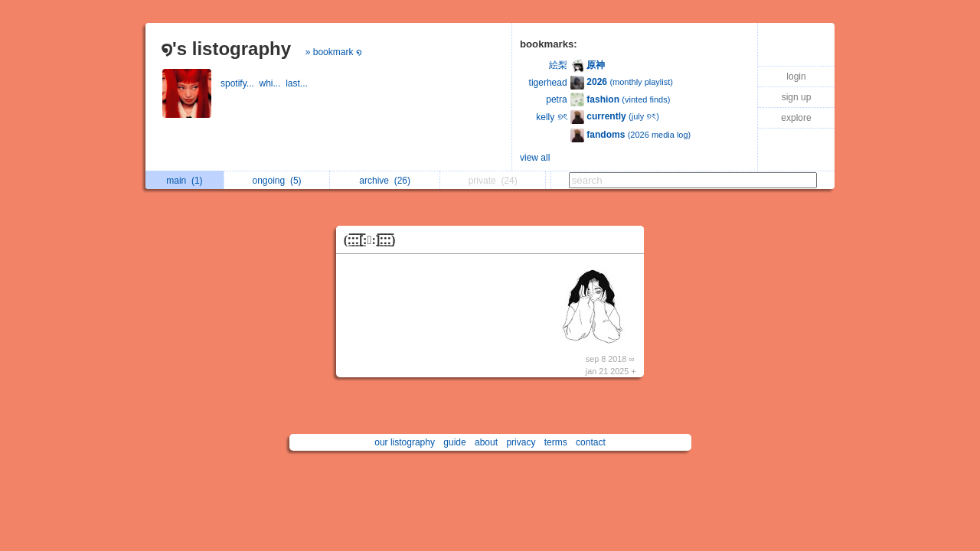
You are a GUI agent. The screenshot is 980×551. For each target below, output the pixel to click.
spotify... (240, 83)
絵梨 (558, 65)
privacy (521, 442)
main (184, 181)
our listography (405, 442)
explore (796, 118)
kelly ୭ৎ (551, 117)
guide (454, 442)
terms (556, 442)
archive (385, 181)
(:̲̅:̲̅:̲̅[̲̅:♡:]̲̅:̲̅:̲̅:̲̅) (370, 240)
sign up (797, 97)
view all (535, 158)
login (796, 77)
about (486, 442)
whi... (272, 83)
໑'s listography (226, 49)
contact (591, 442)
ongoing (277, 181)
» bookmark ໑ (334, 52)
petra (556, 99)
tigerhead (548, 83)
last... (298, 83)
